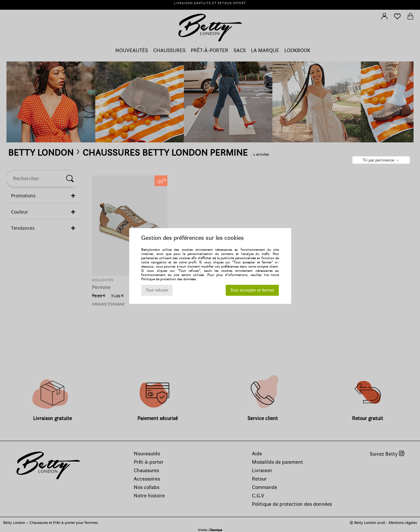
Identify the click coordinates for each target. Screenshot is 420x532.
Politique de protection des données (169, 279)
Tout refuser (157, 290)
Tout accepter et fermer (252, 290)
